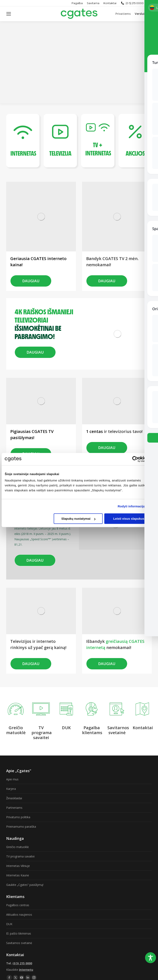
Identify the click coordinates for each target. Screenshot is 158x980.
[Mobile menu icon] (9, 14)
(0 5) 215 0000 (135, 3)
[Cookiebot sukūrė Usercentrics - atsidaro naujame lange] (135, 459)
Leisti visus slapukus (129, 519)
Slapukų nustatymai (78, 519)
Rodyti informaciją (131, 506)
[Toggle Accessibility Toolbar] (150, 958)
